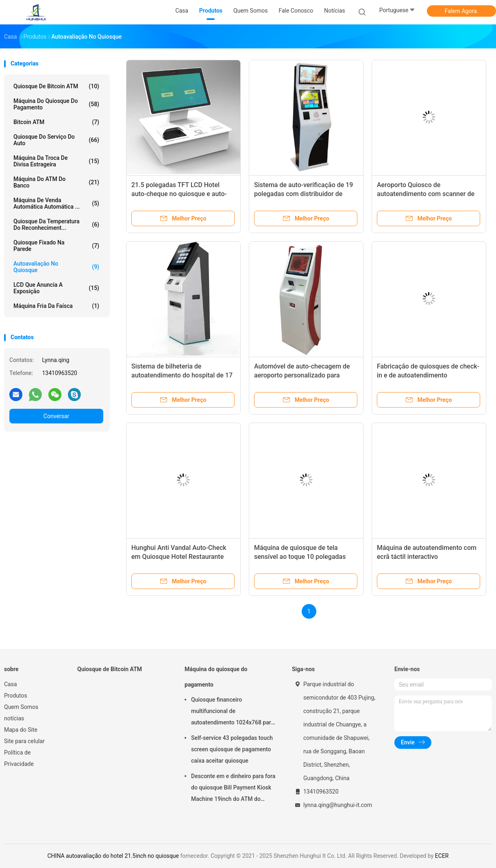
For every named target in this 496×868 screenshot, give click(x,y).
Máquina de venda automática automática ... (56, 203)
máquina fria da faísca (56, 306)
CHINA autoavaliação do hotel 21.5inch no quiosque (113, 856)
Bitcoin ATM (56, 122)
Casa (11, 684)
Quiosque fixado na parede (56, 246)
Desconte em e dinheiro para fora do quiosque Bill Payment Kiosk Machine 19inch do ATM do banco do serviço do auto (233, 789)
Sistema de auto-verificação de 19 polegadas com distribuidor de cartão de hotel (303, 194)
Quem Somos (21, 707)
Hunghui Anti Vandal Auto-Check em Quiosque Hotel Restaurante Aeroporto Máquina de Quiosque (179, 557)
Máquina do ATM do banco (56, 182)
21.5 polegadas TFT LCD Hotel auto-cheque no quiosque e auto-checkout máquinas (179, 194)
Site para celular (24, 741)
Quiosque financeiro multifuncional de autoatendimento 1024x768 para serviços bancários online (233, 712)
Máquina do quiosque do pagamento (56, 104)
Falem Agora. (461, 11)
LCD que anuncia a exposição (56, 288)
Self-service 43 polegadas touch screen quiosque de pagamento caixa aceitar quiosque (232, 749)
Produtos (16, 696)
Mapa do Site (21, 730)
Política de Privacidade (19, 758)
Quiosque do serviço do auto (56, 140)
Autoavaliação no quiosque (56, 267)
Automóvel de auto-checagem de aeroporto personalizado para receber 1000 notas (302, 375)
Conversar (56, 416)
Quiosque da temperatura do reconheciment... (56, 225)
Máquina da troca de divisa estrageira (56, 161)
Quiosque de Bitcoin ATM (56, 86)
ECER (442, 856)
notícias (14, 718)
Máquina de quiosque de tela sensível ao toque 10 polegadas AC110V (300, 557)
